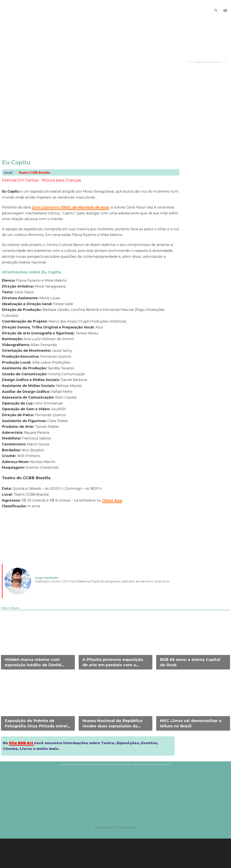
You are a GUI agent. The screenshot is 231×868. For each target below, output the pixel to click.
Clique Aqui (112, 500)
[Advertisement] (207, 120)
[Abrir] (225, 11)
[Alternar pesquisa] (216, 11)
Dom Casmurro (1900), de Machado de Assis (70, 207)
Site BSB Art (21, 743)
